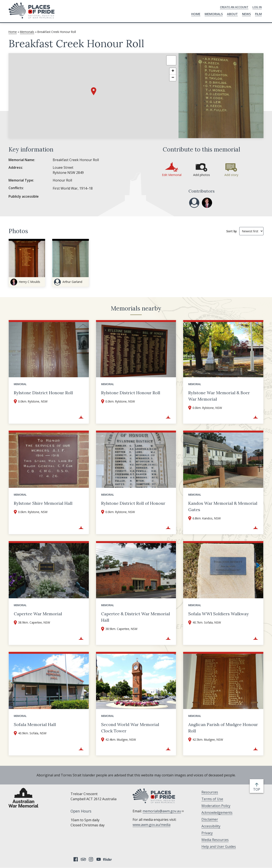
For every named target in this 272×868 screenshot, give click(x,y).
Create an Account (234, 7)
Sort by (232, 231)
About (232, 14)
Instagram (91, 859)
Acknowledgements (217, 813)
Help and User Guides (219, 847)
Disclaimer (210, 819)
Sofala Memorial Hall (35, 724)
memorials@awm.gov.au (163, 811)
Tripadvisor (83, 859)
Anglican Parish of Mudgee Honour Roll (223, 728)
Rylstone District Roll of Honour (133, 503)
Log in (257, 7)
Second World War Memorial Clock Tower (130, 728)
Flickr (108, 859)
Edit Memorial (172, 175)
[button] (94, 91)
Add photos (202, 175)
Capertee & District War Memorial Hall (136, 617)
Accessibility (211, 826)
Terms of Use (212, 799)
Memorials (214, 14)
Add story (231, 175)
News (246, 14)
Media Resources (215, 840)
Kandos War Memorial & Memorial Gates (223, 506)
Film (258, 14)
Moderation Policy (216, 806)
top (257, 789)
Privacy (207, 833)
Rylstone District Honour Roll (43, 393)
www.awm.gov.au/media (152, 825)
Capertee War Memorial (38, 614)
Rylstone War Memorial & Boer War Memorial (219, 396)
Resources (210, 792)
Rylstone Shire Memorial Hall (43, 503)
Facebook (76, 859)
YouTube (99, 859)
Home (196, 14)
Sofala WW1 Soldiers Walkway (219, 614)
